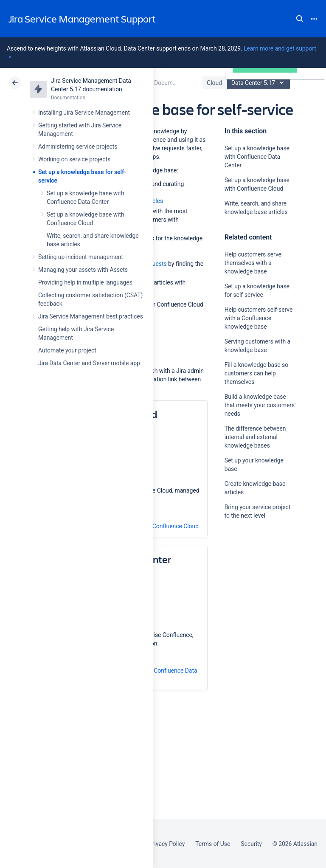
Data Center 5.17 (260, 83)
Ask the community (254, 599)
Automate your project (67, 350)
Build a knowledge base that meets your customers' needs (260, 405)
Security (251, 844)
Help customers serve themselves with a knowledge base (253, 263)
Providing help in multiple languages (85, 282)
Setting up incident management (81, 257)
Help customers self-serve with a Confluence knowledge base (259, 318)
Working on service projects (74, 159)
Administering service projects (78, 147)
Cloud (214, 83)
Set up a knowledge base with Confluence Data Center (257, 157)
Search (300, 19)
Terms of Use (213, 844)
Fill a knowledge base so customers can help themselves (256, 373)
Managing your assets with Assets (83, 270)
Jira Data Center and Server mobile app (89, 363)
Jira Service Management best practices (91, 316)
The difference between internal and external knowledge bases (255, 437)
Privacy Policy (167, 844)
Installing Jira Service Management (84, 113)
